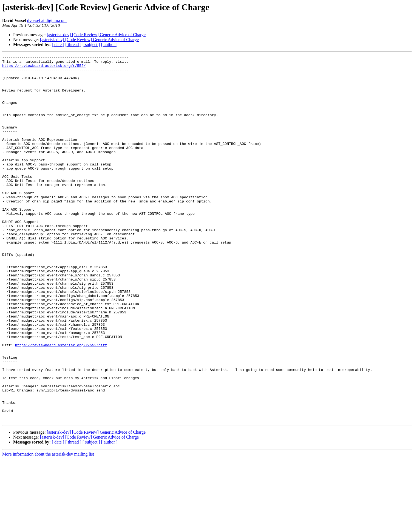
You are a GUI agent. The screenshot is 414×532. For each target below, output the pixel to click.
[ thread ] (73, 45)
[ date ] (58, 45)
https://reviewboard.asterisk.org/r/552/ (44, 68)
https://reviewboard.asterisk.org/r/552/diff (61, 403)
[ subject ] (91, 45)
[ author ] (109, 45)
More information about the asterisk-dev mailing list (48, 527)
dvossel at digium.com (47, 20)
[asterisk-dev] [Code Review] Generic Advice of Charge (96, 35)
